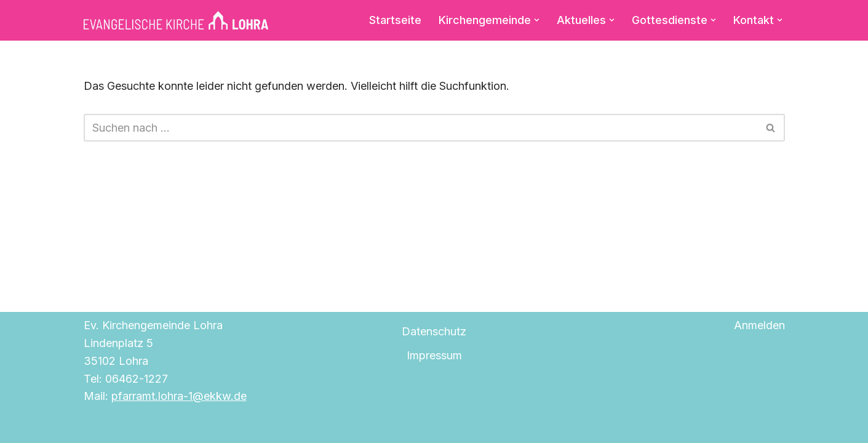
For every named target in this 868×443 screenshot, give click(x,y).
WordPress (229, 426)
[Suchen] (420, 128)
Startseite (395, 20)
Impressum (434, 355)
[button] (537, 20)
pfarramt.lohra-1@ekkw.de (179, 396)
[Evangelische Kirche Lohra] (176, 20)
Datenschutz (434, 331)
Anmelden (759, 325)
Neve (97, 426)
